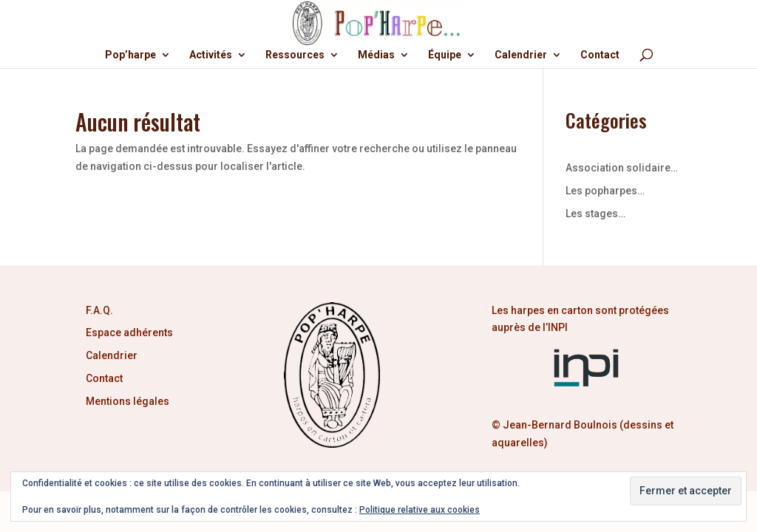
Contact (600, 55)
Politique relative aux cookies (420, 510)
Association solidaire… (622, 168)
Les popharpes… (605, 191)
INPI (559, 327)
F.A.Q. (99, 310)
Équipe (445, 55)
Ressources (295, 55)
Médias (376, 55)
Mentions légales (128, 401)
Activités (211, 55)
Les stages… (595, 214)
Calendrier (521, 55)
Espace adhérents (129, 332)
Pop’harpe (130, 55)
